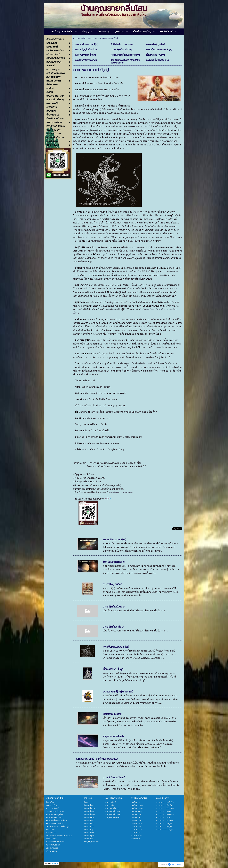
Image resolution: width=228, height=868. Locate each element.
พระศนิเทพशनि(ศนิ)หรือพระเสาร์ (118, 692)
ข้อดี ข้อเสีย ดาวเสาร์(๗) (114, 562)
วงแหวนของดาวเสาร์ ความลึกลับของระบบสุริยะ (97, 759)
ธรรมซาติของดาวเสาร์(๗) (115, 540)
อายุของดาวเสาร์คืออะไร (113, 737)
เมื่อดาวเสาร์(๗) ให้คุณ (113, 669)
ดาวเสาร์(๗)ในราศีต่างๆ (114, 627)
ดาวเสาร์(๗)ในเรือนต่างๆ (114, 607)
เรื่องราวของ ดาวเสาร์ (112, 714)
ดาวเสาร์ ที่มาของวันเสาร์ (114, 778)
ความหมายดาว (94, 38)
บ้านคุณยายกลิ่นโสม (80, 38)
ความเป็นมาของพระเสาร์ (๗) (116, 647)
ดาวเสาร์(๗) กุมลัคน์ (112, 584)
